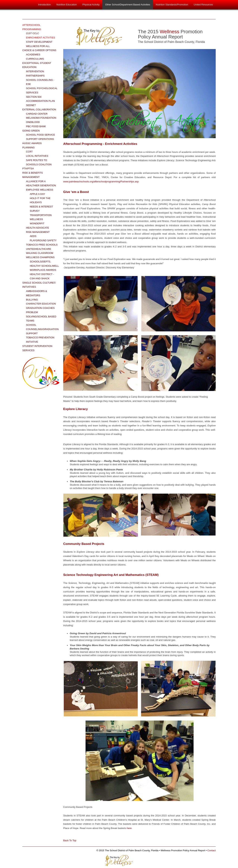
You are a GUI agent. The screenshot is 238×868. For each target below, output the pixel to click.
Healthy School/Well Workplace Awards (44, 268)
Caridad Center (37, 114)
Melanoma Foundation (41, 118)
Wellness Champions (40, 257)
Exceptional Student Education (37, 65)
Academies (33, 55)
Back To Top (70, 840)
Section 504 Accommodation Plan (40, 99)
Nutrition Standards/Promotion (172, 5)
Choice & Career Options (39, 50)
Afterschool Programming (32, 27)
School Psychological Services (42, 90)
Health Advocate (38, 228)
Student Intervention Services (37, 348)
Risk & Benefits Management (33, 175)
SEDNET (31, 105)
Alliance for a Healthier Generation (41, 183)
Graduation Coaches (40, 308)
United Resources (203, 5)
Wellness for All (38, 46)
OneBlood (33, 122)
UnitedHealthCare (39, 249)
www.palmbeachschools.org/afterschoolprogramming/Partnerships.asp (101, 182)
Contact (212, 850)
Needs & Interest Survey (41, 209)
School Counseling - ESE (40, 82)
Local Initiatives (37, 156)
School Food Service (41, 135)
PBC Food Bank (36, 126)
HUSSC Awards (32, 143)
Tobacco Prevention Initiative (40, 340)
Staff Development (39, 42)
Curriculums (35, 59)
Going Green (31, 131)
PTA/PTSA (28, 169)
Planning (28, 148)
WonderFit (37, 223)
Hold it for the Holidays (40, 200)
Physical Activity (91, 5)
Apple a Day (37, 194)
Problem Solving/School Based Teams (41, 317)
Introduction (44, 5)
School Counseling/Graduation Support (42, 329)
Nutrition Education (67, 5)
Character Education (41, 304)
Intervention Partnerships (35, 74)
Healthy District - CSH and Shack (42, 276)
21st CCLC (33, 33)
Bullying (32, 300)
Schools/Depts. (40, 262)
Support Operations (40, 139)
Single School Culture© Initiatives (39, 285)
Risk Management (38, 232)
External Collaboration (39, 109)
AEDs (33, 236)
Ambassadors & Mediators (37, 293)
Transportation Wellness (41, 217)
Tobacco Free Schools (42, 245)
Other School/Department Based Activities (128, 5)
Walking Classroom (40, 253)
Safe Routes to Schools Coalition (39, 162)
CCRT (29, 152)
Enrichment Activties (41, 38)
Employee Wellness (40, 190)
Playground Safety (43, 240)
